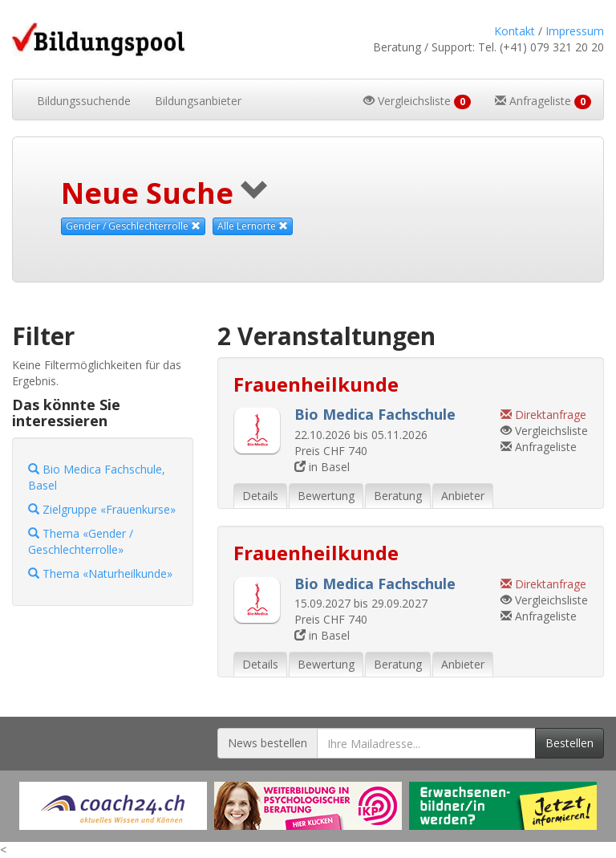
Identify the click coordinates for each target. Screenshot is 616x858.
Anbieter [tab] (463, 496)
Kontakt (515, 31)
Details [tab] (260, 496)
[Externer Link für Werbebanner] (113, 806)
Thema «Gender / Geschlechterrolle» (81, 541)
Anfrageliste (539, 447)
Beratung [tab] (398, 496)
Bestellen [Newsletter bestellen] (569, 743)
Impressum (575, 31)
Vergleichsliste (544, 431)
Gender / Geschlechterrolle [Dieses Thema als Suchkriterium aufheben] (133, 226)
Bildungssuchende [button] (84, 101)
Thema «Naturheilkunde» (100, 573)
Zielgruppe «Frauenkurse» (102, 509)
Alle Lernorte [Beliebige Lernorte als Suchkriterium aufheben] (253, 226)
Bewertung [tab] (326, 496)
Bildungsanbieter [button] (198, 101)
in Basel (322, 467)
